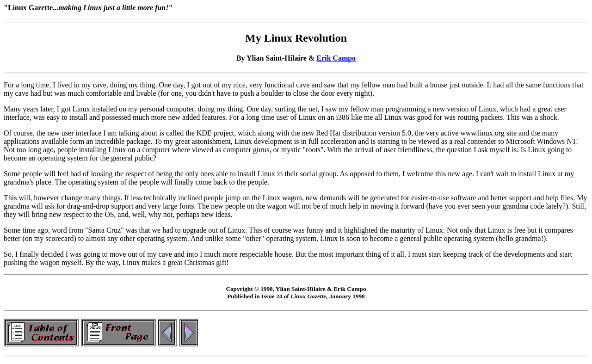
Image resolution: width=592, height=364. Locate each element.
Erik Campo (336, 58)
